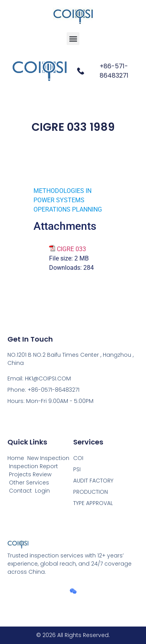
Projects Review (30, 474)
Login (42, 491)
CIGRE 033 (71, 249)
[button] (73, 39)
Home (16, 458)
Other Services (29, 483)
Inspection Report (33, 466)
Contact (20, 491)
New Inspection (48, 458)
